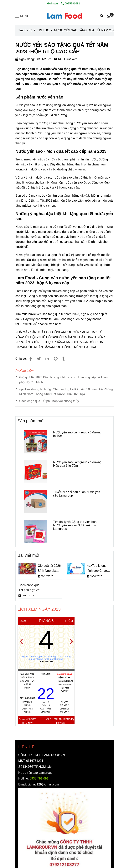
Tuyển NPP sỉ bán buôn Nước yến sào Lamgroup (77, 494)
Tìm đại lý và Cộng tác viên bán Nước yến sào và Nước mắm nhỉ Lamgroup (76, 525)
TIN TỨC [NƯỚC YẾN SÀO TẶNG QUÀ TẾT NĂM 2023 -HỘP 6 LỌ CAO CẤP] (43, 30)
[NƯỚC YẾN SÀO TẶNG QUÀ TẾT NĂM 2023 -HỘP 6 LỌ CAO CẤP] (64, 16)
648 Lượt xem (66, 59)
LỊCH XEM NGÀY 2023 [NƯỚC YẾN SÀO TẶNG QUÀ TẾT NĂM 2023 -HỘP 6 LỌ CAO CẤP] (39, 609)
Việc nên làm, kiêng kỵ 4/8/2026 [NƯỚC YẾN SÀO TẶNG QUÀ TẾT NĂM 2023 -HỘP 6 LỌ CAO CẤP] (60, 721)
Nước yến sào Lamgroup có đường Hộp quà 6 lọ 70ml (77, 464)
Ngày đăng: (25, 59)
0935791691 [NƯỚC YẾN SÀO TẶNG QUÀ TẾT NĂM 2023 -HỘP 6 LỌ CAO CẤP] (71, 3)
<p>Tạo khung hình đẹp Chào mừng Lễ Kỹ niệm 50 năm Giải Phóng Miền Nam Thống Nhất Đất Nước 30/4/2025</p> (66, 392)
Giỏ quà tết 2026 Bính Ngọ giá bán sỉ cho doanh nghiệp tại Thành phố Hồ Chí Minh (64, 380)
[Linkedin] (47, 359)
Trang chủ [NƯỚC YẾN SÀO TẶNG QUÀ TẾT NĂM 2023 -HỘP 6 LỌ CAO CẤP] (25, 30)
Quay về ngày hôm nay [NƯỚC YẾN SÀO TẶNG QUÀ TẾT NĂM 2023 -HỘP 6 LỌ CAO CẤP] (27, 721)
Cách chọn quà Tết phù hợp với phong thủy (49, 401)
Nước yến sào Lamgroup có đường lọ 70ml (77, 434)
